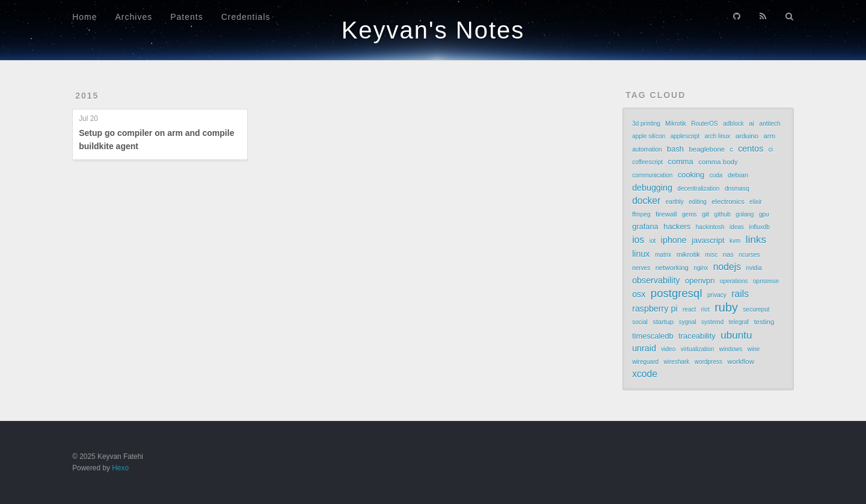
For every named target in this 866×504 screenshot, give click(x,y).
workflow (740, 361)
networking (672, 268)
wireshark (677, 362)
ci (771, 149)
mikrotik (688, 254)
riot (705, 309)
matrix (663, 255)
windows (731, 349)
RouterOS (704, 124)
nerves (641, 268)
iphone (674, 240)
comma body (718, 162)
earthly (675, 202)
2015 (87, 96)
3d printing (646, 124)
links (756, 239)
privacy (717, 295)
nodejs (727, 267)
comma (681, 161)
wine (754, 349)
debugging (652, 188)
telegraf (739, 322)
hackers (677, 226)
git (705, 214)
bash (675, 149)
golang (745, 214)
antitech (770, 124)
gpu (764, 214)
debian (738, 175)
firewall (666, 214)
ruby (726, 307)
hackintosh (710, 227)
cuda (716, 175)
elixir (756, 202)
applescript (685, 136)
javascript (708, 240)
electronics (728, 201)
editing (697, 202)
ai (751, 123)
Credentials (246, 17)
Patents (186, 17)
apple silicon (649, 136)
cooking (691, 175)
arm (769, 136)
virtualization (698, 349)
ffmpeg (641, 214)
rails (740, 294)
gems (689, 214)
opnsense (766, 281)
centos (751, 149)
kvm (735, 241)
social (640, 322)
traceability (697, 336)
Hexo (120, 468)
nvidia (754, 268)
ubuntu (736, 335)
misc (712, 255)
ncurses (750, 255)
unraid (644, 348)
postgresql (677, 293)
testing (764, 322)
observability (656, 280)
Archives (134, 17)
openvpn (700, 281)
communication (652, 175)
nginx (701, 268)
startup (663, 322)
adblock (733, 124)
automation (647, 149)
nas (728, 254)
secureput (757, 309)
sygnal (688, 322)
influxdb (760, 227)
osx (639, 294)
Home (84, 17)
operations (734, 281)
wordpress (708, 362)
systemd (712, 322)
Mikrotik (675, 124)
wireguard (645, 362)
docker (646, 201)
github (723, 214)
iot (653, 241)
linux (641, 254)
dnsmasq (737, 189)
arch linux (718, 136)
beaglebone (707, 149)
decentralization (698, 189)
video (668, 349)
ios (638, 240)
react (689, 309)
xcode (645, 374)
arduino (747, 136)
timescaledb (653, 336)
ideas (737, 227)
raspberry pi (655, 309)
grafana (645, 226)
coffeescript (647, 162)
